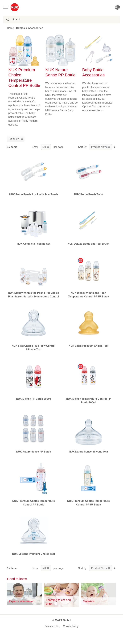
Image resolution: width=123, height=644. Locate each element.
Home (10, 28)
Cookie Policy (71, 626)
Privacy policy (52, 626)
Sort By (82, 147)
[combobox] (28, 20)
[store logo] (15, 7)
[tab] (16, 139)
